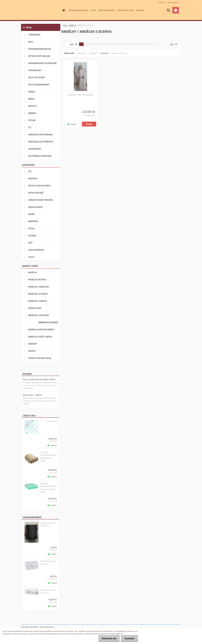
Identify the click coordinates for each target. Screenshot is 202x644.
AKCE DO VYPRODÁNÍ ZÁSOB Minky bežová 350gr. (49, 457)
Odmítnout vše (109, 638)
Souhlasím (129, 638)
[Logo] (40, 10)
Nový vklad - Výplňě (32, 395)
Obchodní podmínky (107, 10)
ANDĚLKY (73, 25)
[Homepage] (63, 10)
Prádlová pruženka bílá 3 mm (48, 591)
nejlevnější (82, 53)
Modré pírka (52, 421)
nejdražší (93, 53)
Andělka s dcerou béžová (81, 95)
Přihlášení (162, 2)
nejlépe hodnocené (119, 53)
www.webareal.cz (47, 627)
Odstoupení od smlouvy (78, 10)
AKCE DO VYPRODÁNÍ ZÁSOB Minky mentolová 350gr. (49, 488)
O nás (93, 10)
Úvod (65, 25)
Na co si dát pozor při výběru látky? (39, 379)
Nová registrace (173, 2)
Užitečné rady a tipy (126, 10)
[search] (168, 10)
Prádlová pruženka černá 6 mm (48, 524)
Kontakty (140, 10)
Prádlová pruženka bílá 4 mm (48, 563)
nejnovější (104, 53)
